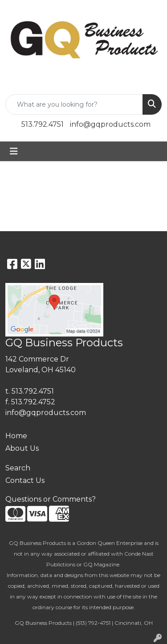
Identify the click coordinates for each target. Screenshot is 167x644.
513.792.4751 (43, 124)
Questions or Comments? (51, 499)
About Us (22, 448)
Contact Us (25, 480)
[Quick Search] (74, 104)
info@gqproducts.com (110, 124)
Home (16, 436)
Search (18, 468)
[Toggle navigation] (14, 151)
